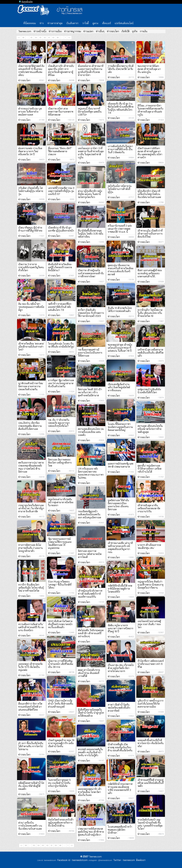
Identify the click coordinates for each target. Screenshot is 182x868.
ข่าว (42, 23)
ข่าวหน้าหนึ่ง (40, 31)
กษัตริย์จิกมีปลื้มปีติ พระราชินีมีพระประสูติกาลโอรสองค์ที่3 (120, 589)
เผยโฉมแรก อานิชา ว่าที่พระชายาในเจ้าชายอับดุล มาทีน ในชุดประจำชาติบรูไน (91, 153)
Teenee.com (25, 31)
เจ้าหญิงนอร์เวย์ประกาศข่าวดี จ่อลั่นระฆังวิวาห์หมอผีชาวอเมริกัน (90, 594)
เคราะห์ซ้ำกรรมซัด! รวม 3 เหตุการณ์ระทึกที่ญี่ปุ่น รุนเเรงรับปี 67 (61, 191)
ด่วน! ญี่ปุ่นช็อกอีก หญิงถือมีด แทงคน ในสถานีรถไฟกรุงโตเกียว (90, 194)
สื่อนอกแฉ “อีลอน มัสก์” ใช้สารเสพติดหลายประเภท (60, 151)
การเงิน (144, 31)
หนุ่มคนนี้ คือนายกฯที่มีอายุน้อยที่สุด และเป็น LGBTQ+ (90, 112)
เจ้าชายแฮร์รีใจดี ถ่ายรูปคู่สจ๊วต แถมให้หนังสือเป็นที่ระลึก (151, 783)
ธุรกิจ (135, 31)
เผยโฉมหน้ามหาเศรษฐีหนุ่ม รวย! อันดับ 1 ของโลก (149, 624)
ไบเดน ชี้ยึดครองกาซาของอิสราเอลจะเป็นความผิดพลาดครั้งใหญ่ (120, 427)
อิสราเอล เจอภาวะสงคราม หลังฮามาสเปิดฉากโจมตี (90, 554)
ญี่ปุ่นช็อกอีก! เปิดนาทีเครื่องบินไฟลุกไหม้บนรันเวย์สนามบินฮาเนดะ (149, 194)
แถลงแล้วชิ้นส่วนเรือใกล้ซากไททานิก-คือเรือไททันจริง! (151, 743)
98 (23, 38)
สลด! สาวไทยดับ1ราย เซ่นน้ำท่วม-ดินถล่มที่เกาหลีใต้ (89, 673)
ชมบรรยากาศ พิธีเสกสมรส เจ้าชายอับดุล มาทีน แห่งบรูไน (149, 69)
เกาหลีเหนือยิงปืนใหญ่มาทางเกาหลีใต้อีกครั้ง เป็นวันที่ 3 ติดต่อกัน (120, 149)
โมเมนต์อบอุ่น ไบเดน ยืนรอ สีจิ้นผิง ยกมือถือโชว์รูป (61, 345)
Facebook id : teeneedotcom (72, 860)
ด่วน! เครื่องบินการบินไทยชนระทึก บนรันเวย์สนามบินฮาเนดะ (30, 826)
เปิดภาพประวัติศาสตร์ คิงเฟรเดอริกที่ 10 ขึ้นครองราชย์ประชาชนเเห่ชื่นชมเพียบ (31, 70)
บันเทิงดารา (72, 23)
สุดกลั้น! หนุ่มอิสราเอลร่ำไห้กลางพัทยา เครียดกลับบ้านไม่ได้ (150, 469)
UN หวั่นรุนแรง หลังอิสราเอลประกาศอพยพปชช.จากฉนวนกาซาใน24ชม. (91, 473)
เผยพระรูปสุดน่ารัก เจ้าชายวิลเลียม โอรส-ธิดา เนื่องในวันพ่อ (90, 792)
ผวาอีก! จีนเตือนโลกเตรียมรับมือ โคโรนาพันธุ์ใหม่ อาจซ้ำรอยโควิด (31, 588)
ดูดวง (95, 23)
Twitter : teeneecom (123, 860)
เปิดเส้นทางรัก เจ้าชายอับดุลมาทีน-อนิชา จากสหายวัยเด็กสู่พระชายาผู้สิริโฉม (61, 70)
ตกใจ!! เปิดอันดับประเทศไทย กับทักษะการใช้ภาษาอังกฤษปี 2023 (91, 313)
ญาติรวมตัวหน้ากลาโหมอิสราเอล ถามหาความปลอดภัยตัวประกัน (31, 386)
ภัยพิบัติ (126, 31)
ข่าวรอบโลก (113, 31)
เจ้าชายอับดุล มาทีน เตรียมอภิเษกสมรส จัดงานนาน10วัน (149, 508)
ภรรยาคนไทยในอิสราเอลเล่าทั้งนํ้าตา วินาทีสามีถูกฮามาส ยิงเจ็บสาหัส (31, 508)
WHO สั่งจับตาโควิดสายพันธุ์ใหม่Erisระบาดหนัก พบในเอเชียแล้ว (60, 624)
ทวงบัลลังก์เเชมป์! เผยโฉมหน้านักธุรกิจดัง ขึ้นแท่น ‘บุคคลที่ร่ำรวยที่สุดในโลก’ (150, 824)
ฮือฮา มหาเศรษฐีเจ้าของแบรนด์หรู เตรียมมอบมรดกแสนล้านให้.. (150, 273)
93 (40, 38)
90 (53, 38)
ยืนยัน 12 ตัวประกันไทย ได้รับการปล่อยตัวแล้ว (120, 310)
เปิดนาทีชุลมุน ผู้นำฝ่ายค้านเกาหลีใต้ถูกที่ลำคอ (30, 229)
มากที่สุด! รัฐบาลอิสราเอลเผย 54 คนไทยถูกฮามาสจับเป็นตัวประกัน (61, 383)
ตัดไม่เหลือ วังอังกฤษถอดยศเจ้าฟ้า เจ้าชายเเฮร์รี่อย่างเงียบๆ (91, 633)
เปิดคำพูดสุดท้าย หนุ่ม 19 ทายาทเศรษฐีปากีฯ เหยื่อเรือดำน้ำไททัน (61, 743)
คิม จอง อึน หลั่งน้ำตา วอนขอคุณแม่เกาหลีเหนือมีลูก (31, 307)
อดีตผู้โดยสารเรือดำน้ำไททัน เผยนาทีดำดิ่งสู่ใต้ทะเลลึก (31, 786)
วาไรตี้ (86, 23)
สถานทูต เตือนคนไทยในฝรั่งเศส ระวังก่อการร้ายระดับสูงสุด (150, 429)
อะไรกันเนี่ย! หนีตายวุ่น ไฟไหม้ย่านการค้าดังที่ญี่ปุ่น (120, 189)
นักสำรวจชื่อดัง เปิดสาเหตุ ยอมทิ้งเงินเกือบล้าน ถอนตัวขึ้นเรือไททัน (120, 747)
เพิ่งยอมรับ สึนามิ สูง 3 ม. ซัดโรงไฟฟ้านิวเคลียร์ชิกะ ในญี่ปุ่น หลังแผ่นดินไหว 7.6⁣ (121, 108)
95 (32, 38)
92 (45, 38)
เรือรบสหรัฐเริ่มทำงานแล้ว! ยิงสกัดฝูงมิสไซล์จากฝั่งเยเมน (119, 387)
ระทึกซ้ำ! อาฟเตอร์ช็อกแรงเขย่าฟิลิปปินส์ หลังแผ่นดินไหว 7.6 (60, 307)
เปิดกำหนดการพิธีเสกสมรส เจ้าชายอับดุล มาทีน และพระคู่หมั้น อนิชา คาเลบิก (150, 153)
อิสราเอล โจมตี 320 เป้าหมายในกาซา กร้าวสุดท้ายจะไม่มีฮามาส (90, 392)
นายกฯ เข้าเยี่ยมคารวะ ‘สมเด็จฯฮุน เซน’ (149, 546)
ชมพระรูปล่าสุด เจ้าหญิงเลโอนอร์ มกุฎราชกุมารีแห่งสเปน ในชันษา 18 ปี (120, 348)
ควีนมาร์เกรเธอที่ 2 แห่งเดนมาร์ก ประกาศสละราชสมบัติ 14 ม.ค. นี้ (120, 229)
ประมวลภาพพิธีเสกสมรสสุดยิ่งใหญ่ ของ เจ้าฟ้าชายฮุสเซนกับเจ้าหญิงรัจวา (91, 832)
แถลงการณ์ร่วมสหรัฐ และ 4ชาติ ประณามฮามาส (121, 465)
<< (19, 38)
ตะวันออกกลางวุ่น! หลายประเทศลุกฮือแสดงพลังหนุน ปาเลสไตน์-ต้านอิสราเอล (31, 467)
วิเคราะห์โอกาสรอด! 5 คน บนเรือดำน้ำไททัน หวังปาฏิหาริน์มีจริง (59, 783)
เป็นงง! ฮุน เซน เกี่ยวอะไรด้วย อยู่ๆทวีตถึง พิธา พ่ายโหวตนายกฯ (121, 668)
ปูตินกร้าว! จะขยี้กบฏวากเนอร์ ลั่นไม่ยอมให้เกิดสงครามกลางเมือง (151, 704)
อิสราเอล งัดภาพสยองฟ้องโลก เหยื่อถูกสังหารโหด (60, 463)
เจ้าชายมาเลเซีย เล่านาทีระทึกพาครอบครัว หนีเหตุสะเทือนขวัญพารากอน (120, 548)
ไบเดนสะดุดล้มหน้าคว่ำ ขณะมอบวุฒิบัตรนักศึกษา (120, 830)
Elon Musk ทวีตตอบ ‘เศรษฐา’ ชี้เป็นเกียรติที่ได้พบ (60, 585)
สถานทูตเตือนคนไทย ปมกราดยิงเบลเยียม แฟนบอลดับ (91, 432)
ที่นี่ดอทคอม (30, 23)
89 (58, 38)
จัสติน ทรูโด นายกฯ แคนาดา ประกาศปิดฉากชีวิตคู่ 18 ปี (121, 628)
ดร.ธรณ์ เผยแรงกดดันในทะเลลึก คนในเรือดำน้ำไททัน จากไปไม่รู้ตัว (90, 752)
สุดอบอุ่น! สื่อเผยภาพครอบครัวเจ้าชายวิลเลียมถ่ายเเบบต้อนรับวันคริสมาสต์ (121, 270)
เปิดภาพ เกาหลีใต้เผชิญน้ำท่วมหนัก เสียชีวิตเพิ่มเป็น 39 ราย (61, 664)
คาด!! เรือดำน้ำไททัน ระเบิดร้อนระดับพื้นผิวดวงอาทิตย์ (119, 708)
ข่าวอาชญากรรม (73, 31)
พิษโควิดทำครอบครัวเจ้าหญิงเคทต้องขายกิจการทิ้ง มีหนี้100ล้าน (61, 823)
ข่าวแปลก (88, 31)
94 (36, 38)
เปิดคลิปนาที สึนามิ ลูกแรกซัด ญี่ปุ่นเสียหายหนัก (61, 229)
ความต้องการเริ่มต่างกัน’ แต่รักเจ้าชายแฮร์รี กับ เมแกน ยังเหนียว (31, 627)
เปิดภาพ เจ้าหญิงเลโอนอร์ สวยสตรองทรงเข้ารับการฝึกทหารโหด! (91, 273)
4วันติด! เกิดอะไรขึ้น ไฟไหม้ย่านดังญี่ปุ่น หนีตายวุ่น (31, 191)
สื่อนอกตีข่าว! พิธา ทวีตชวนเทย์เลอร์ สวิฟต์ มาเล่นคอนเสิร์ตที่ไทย (30, 707)
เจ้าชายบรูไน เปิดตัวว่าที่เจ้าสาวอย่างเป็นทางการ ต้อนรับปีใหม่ (150, 234)
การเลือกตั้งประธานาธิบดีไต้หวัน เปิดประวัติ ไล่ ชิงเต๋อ (121, 69)
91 (49, 38)
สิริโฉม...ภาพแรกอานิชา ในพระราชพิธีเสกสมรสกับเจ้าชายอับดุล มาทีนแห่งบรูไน (151, 110)
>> (69, 38)
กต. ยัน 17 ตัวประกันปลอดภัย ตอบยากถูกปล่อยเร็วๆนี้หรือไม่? (59, 423)
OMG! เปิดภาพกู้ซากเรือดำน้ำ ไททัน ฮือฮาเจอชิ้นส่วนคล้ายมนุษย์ (61, 704)
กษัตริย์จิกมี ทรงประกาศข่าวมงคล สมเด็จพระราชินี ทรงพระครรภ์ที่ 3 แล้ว (120, 788)
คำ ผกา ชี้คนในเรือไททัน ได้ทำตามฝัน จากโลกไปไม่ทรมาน (31, 746)
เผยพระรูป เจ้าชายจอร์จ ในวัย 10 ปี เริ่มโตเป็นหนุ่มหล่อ (30, 667)
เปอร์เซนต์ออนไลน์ (124, 23)
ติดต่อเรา (140, 860)
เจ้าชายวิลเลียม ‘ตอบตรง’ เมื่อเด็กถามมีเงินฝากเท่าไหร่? (31, 347)
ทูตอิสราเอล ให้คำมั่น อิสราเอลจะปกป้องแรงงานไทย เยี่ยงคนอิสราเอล (118, 505)
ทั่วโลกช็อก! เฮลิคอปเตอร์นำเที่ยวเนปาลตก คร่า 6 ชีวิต (151, 664)
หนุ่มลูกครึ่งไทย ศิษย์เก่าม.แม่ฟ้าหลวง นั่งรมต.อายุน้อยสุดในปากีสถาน (151, 585)
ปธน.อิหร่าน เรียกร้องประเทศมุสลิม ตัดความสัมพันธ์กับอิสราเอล (30, 426)
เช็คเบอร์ (106, 23)
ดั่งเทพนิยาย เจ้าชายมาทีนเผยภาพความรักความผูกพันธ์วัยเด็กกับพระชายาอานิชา (91, 70)
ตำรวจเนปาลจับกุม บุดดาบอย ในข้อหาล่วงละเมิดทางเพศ (30, 112)
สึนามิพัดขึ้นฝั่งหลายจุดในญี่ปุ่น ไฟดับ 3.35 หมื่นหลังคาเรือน (91, 234)
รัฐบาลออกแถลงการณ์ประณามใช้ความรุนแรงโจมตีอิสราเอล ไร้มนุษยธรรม (60, 543)
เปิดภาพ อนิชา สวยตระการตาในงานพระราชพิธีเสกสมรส (61, 112)
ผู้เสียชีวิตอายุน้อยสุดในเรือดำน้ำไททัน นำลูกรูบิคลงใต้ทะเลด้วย (91, 713)
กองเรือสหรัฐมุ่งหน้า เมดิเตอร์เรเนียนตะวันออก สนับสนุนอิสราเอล (90, 514)
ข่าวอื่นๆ (100, 31)
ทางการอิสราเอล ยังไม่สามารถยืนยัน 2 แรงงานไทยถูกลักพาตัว (31, 548)
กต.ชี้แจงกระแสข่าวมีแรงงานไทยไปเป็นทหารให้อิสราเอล (90, 353)
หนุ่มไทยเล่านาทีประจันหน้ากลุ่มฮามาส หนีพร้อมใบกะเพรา (61, 502)
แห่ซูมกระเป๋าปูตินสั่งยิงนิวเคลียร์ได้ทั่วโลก (149, 391)
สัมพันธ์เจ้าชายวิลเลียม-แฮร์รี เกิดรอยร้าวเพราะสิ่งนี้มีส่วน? (60, 267)
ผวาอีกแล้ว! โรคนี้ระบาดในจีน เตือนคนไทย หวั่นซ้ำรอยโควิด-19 (150, 313)
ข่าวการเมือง (55, 31)
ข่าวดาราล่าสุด (55, 23)
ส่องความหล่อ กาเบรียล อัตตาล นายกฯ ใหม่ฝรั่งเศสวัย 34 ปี (30, 151)
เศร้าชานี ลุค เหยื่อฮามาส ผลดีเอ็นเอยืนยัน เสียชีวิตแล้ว (151, 353)
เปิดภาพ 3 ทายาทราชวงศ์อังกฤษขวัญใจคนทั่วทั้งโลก (31, 267)
